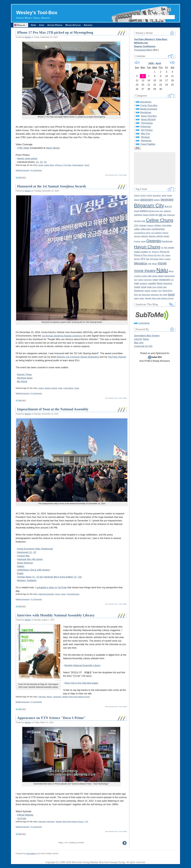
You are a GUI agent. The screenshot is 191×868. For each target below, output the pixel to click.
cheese (150, 225)
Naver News (52, 148)
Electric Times (24, 374)
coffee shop (146, 229)
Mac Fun (145, 134)
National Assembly (46, 594)
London (167, 259)
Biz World (22, 382)
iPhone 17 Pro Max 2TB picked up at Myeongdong (55, 33)
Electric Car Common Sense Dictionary (78, 357)
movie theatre (145, 271)
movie (162, 263)
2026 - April (155, 63)
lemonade (154, 259)
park (150, 276)
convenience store (142, 233)
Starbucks (139, 291)
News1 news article (27, 159)
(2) (35, 552)
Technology (147, 123)
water (142, 299)
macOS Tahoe (141, 339)
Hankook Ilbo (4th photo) (30, 559)
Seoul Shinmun (25, 563)
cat (165, 215)
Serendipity (31, 854)
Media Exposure (23, 170)
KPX (143, 259)
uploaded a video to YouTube (52, 587)
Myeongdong (78, 165)
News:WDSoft (148, 120)
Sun (160, 291)
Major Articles (81, 25)
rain (136, 280)
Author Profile (60, 25)
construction (158, 229)
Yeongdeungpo (73, 594)
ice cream (169, 248)
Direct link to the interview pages (81, 683)
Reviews (145, 137)
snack (137, 287)
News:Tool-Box (149, 116)
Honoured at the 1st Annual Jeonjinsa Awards (52, 186)
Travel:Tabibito (148, 144)
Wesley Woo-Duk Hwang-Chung (76, 697)
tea (140, 295)
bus (161, 211)
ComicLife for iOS (143, 346)
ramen (141, 280)
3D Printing (147, 130)
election (137, 236)
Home (34, 25)
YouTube (22, 818)
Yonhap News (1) (26, 577)
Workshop (146, 141)
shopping (168, 283)
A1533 (149, 196)
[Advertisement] (155, 169)
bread (137, 211)
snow (144, 287)
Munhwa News (25, 378)
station (147, 291)
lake (148, 259)
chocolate (167, 225)
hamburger (167, 241)
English (125, 175)
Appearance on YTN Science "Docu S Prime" (51, 718)
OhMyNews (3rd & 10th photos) (34, 570)
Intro (45, 25)
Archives (99, 25)
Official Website (25, 815)
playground (169, 276)
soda (149, 287)
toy (161, 295)
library (50, 697)
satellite (152, 283)
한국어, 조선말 (118, 175)
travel (63, 594)
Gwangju (154, 241)
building (144, 211)
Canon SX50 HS (150, 215)
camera (138, 215)
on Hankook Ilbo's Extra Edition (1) (59, 577)
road (136, 283)
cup (153, 233)
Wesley (28, 37)
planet (161, 276)
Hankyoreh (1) (25, 552)
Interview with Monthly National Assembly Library (56, 615)
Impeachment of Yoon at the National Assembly (53, 409)
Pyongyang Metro (143, 50)
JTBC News (23, 148)
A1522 (137, 196)
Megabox (141, 263)
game (143, 241)
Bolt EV (168, 207)
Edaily (20, 573)
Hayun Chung (147, 247)
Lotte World (68, 388)
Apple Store (49, 165)
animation (157, 196)
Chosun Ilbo (23, 556)
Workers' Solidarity (27, 580)
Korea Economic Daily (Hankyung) (35, 549)
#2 (41, 162)
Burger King (154, 211)
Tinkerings (145, 127)
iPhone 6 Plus (140, 255)
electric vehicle (51, 388)
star (165, 287)
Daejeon (158, 233)
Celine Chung (160, 220)
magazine (57, 697)
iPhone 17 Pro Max (63, 165)
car (160, 215)
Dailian (21, 566)
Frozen (137, 241)
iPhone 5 (155, 252)
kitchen (137, 259)
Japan (168, 255)
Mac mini (139, 343)
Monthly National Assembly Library (82, 665)
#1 (37, 162)
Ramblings (146, 112)
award (41, 388)
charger (143, 225)
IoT (150, 252)
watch (136, 299)
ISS (163, 255)
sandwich (144, 284)
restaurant (164, 280)
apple (41, 165)
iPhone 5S (165, 252)
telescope (146, 295)
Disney (165, 233)
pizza (155, 276)
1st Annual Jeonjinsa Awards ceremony (62, 336)
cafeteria (167, 211)
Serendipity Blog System (147, 336)
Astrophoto (146, 102)
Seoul (87, 165)
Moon (154, 264)
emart (166, 236)
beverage (167, 199)
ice (162, 248)
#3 (45, 162)
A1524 (143, 195)
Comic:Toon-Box (149, 105)
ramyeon (148, 280)
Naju (162, 270)
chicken (158, 225)
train (165, 295)
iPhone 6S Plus (154, 255)
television (51, 822)
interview (42, 697)
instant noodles (141, 252)
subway (154, 291)
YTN (86, 822)
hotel (60, 388)
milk (150, 264)
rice (172, 280)
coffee (137, 229)
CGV (136, 225)
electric (145, 236)
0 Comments (36, 170)
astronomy (147, 200)
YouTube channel (117, 357)
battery (157, 200)
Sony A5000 (157, 287)
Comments (144, 323)
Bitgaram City (149, 205)
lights (161, 259)
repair (155, 280)
